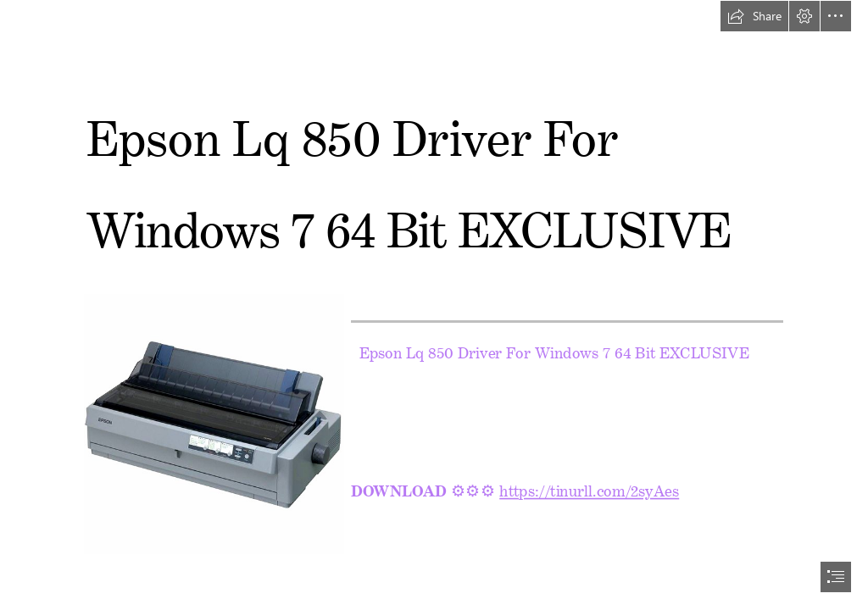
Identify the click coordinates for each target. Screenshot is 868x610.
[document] (434, 305)
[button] (754, 16)
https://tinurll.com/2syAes (590, 487)
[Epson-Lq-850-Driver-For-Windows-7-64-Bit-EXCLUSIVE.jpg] (213, 423)
